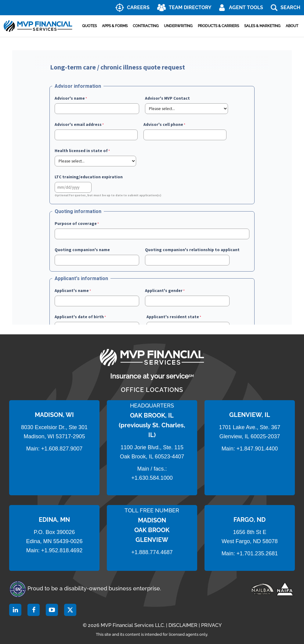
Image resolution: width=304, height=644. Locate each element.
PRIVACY (211, 625)
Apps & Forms (115, 26)
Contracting (146, 26)
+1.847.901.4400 (257, 449)
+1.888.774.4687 (152, 552)
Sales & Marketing (262, 26)
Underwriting (178, 26)
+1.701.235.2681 (257, 553)
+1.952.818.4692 (62, 550)
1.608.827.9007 (63, 449)
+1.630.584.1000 (152, 478)
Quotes (89, 26)
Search (290, 7)
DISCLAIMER (183, 625)
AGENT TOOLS (246, 7)
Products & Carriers (218, 26)
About (292, 26)
